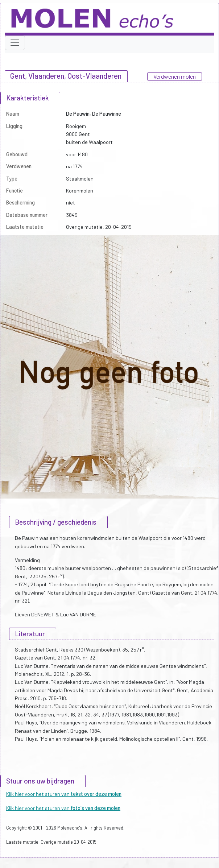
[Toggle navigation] (15, 43)
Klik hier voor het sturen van (64, 794)
